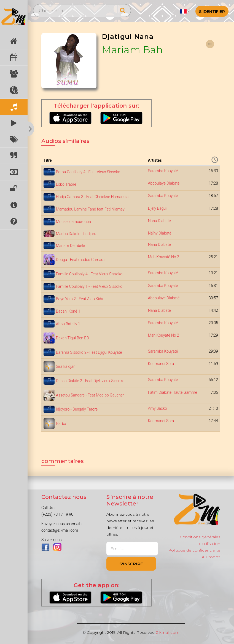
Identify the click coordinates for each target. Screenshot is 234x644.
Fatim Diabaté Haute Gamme (173, 392)
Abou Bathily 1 (68, 324)
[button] (185, 11)
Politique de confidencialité (194, 550)
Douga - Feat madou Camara (80, 260)
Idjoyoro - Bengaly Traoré (77, 409)
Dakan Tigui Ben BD (72, 338)
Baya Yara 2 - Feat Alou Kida (80, 299)
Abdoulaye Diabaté (164, 183)
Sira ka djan (66, 366)
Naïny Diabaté (160, 233)
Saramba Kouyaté (163, 171)
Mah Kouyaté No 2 (164, 257)
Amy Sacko (158, 408)
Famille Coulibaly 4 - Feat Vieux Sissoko (89, 274)
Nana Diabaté (159, 221)
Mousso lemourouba (73, 222)
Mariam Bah (132, 50)
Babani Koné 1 (68, 311)
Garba (61, 424)
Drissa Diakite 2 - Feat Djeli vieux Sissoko (90, 381)
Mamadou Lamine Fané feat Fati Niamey (90, 209)
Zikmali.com (168, 632)
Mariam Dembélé (70, 246)
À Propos (211, 557)
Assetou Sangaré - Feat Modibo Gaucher (90, 395)
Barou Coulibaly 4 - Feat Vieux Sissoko (88, 172)
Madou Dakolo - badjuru (76, 234)
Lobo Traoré (66, 184)
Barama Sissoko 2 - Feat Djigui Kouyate (89, 352)
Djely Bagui (157, 208)
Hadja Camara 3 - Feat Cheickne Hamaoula (92, 197)
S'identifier (212, 12)
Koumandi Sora (161, 364)
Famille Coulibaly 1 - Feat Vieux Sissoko (89, 286)
